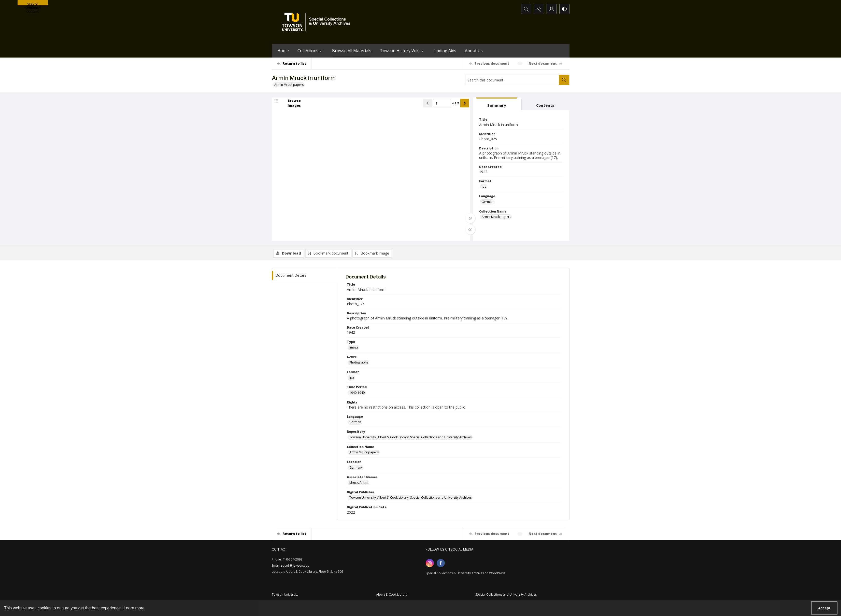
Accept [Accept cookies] (824, 608)
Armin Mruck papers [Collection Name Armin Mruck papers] (496, 217)
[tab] (497, 104)
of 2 (456, 103)
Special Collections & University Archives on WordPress (465, 573)
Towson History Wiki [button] (402, 51)
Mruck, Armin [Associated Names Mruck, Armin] (359, 482)
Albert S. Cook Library (392, 594)
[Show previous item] (427, 103)
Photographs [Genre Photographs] (359, 362)
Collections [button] (310, 51)
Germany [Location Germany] (356, 467)
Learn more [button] (134, 608)
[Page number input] (442, 103)
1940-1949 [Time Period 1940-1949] (357, 393)
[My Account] (552, 9)
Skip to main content (33, 4)
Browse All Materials (352, 51)
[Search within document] (564, 80)
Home (283, 51)
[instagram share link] (430, 563)
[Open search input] (526, 9)
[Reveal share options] (539, 9)
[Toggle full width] (470, 218)
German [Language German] (488, 202)
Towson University (285, 594)
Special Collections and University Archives (506, 594)
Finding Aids (445, 51)
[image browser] (291, 103)
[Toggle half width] (470, 230)
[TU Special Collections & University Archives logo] (318, 22)
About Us (474, 51)
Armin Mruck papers (289, 85)
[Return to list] (294, 63)
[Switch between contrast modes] (564, 9)
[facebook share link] (441, 563)
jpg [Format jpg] (484, 186)
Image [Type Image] (354, 347)
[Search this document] (512, 80)
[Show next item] (465, 103)
